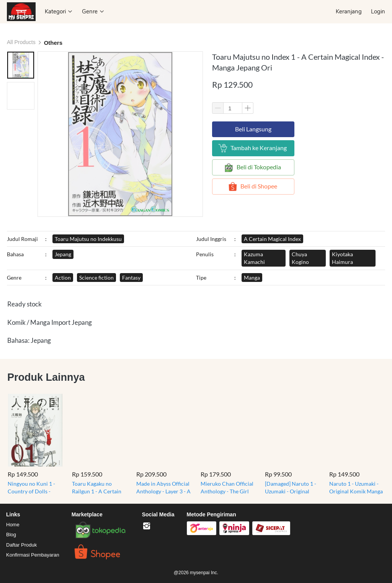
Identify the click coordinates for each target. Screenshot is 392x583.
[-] (147, 526)
